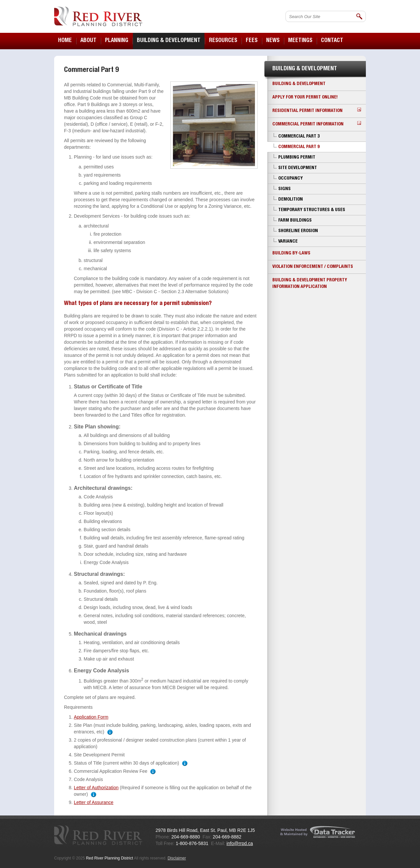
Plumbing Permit (297, 158)
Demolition (291, 200)
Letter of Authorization (96, 788)
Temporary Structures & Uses (312, 210)
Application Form (91, 717)
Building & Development (299, 84)
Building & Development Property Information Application (310, 284)
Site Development (298, 168)
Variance (288, 242)
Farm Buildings (295, 221)
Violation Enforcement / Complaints (313, 267)
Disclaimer (177, 858)
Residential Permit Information (317, 110)
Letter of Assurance (94, 802)
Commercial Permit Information (317, 124)
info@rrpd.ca (240, 843)
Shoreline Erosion (298, 231)
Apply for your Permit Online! (305, 98)
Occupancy (291, 179)
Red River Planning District (98, 16)
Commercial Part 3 (299, 137)
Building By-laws (291, 253)
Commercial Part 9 (299, 147)
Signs (284, 189)
